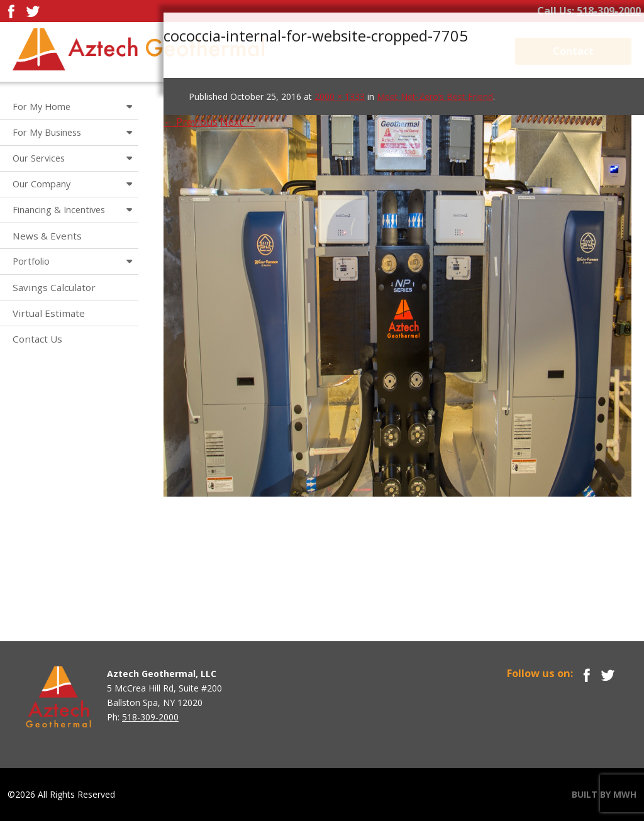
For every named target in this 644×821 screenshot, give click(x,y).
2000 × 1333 (340, 96)
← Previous (191, 122)
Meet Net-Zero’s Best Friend (435, 96)
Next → (238, 122)
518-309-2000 (609, 11)
